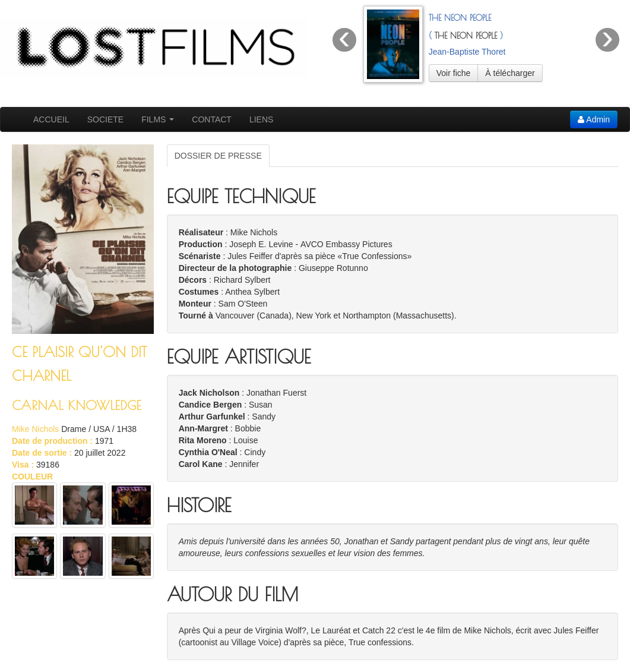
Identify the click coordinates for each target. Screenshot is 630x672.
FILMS (158, 119)
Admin (594, 119)
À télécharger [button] (510, 73)
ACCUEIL (51, 119)
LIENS (261, 119)
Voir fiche (454, 73)
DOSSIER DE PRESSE (218, 156)
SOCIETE (105, 119)
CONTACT (212, 119)
